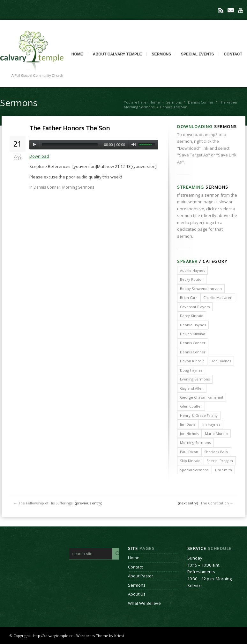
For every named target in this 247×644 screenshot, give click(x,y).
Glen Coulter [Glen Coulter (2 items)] (191, 406)
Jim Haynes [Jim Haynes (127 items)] (211, 424)
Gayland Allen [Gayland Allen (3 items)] (192, 388)
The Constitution (215, 503)
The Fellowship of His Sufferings (45, 503)
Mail (231, 10)
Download (39, 156)
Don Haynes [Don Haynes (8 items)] (221, 361)
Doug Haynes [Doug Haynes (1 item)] (191, 370)
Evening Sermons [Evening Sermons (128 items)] (195, 379)
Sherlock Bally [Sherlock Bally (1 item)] (216, 452)
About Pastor (141, 576)
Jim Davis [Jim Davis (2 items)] (188, 424)
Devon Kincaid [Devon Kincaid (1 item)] (192, 361)
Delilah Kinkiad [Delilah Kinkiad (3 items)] (193, 334)
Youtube (241, 10)
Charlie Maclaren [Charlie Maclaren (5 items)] (218, 297)
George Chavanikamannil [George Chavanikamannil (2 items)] (202, 397)
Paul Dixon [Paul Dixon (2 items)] (189, 452)
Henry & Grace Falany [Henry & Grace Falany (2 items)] (199, 415)
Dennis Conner (201, 102)
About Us (137, 594)
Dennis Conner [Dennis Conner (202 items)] (193, 343)
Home (77, 54)
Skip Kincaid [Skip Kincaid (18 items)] (190, 461)
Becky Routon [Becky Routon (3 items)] (192, 279)
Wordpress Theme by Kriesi (100, 636)
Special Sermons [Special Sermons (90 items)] (194, 470)
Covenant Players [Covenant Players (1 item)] (195, 307)
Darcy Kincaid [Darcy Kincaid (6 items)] (192, 316)
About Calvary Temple (117, 54)
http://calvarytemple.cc (53, 636)
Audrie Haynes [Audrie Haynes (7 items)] (192, 270)
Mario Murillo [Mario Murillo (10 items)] (216, 434)
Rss (221, 10)
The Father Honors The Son (70, 128)
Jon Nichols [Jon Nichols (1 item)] (189, 434)
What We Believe (144, 603)
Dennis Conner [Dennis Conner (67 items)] (193, 352)
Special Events (197, 54)
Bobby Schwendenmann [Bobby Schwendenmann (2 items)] (201, 289)
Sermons (161, 54)
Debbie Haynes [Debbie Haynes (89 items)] (193, 325)
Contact (233, 54)
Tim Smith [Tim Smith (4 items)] (223, 470)
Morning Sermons (139, 107)
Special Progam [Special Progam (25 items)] (220, 461)
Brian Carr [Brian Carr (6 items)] (189, 297)
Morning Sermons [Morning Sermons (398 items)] (195, 442)
